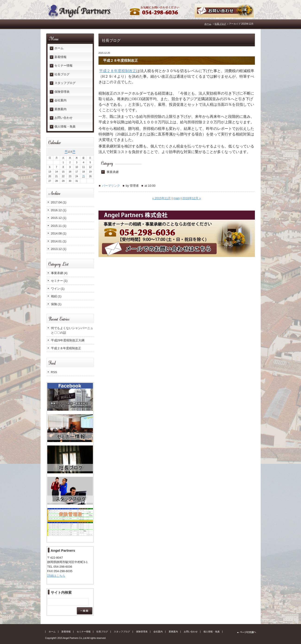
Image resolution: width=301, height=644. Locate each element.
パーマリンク (111, 186)
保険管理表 (62, 92)
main (177, 198)
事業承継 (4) (59, 273)
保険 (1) (56, 304)
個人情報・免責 (65, 127)
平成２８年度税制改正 (118, 71)
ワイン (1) (58, 289)
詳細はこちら (56, 576)
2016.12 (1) (59, 210)
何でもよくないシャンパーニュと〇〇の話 (72, 330)
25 (84, 176)
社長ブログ (220, 24)
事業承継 (113, 172)
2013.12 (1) (59, 249)
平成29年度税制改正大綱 (68, 340)
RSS (54, 372)
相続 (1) (56, 296)
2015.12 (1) (59, 218)
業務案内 (60, 109)
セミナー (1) (59, 281)
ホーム (208, 24)
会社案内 (60, 100)
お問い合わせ (63, 118)
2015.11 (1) (59, 226)
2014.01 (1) (59, 241)
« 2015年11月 (162, 198)
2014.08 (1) (59, 233)
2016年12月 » (192, 198)
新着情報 (60, 57)
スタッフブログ (65, 83)
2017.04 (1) (59, 202)
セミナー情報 (63, 66)
